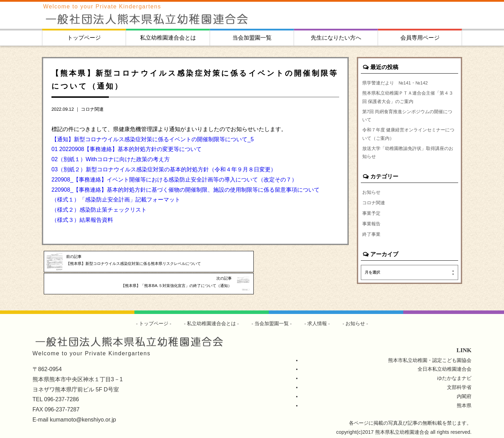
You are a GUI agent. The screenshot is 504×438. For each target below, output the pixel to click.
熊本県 (464, 401)
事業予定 (372, 223)
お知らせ (372, 201)
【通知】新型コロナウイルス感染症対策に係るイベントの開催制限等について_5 (153, 139)
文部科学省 (459, 382)
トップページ (84, 38)
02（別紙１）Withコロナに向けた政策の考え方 (111, 159)
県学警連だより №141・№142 (398, 83)
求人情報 (317, 319)
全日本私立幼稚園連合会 (444, 364)
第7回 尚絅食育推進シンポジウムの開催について (408, 119)
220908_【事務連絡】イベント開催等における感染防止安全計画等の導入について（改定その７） (174, 180)
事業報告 (372, 234)
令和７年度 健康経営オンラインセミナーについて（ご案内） (409, 139)
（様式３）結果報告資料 (82, 220)
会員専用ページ (420, 38)
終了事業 (372, 246)
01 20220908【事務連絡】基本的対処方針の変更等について (127, 149)
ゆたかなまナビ (454, 373)
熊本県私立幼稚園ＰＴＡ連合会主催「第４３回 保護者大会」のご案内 (409, 99)
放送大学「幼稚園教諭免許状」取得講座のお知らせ (409, 160)
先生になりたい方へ (336, 38)
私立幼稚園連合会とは (168, 38)
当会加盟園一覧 (252, 38)
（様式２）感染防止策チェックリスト (99, 210)
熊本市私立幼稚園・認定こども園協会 (430, 355)
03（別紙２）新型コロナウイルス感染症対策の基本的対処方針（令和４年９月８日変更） (164, 169)
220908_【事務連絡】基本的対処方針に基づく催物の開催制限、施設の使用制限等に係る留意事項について (185, 190)
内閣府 (464, 391)
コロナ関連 (92, 109)
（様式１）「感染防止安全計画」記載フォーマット (116, 200)
